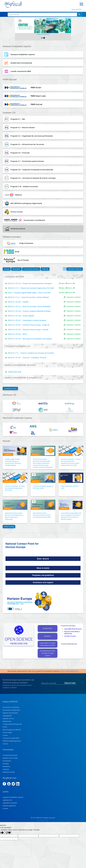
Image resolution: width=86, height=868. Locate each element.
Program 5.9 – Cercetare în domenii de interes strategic (30, 178)
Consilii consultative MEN (21, 71)
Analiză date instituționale (21, 63)
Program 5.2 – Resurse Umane (19, 128)
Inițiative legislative (9, 806)
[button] (16, 29)
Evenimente (7, 761)
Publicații (45, 269)
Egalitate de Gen (8, 718)
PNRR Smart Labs (38, 96)
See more (43, 559)
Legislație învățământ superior (13, 797)
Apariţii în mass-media (10, 758)
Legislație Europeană (10, 803)
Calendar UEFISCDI (75, 269)
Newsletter (16, 269)
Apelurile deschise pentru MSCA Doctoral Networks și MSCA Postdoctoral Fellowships (14, 516)
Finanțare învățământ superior (23, 54)
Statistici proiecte (15, 229)
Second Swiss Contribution (24, 220)
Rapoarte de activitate (10, 713)
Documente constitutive (11, 707)
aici (76, 644)
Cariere (5, 735)
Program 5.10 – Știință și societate (21, 187)
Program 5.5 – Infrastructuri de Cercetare (24, 144)
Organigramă (7, 716)
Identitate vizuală (9, 772)
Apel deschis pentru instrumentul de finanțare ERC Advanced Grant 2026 (42, 515)
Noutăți (7, 269)
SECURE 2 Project (70, 636)
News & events (43, 568)
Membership (7, 721)
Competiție (8, 454)
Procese (5, 808)
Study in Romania (18, 243)
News (62, 481)
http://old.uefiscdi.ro (69, 671)
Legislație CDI (7, 800)
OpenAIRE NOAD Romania (73, 629)
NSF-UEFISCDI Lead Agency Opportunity (26, 203)
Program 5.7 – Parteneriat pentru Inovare (24, 161)
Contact (5, 744)
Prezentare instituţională (11, 710)
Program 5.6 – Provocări (17, 153)
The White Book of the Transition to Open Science (47, 653)
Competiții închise (10, 388)
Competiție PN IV (66, 454)
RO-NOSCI (47, 636)
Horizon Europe (17, 212)
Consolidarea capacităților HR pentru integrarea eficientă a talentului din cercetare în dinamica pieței (71, 516)
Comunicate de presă (31, 269)
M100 (11, 252)
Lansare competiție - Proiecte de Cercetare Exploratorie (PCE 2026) (15, 488)
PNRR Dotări (36, 88)
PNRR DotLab (36, 104)
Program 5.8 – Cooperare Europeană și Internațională (28, 170)
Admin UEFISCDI (76, 9)
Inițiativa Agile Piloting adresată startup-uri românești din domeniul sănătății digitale (13, 462)
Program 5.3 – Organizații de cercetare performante (28, 136)
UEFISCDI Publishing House (12, 741)
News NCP (35, 454)
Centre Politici (7, 732)
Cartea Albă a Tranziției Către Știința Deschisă (48, 644)
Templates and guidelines (43, 575)
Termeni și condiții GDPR (11, 738)
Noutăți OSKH (47, 628)
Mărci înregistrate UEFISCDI (12, 730)
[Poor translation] (8, 833)
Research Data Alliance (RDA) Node (72, 632)
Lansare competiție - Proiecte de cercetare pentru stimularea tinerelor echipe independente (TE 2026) (71, 462)
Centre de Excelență (43, 34)
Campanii (6, 769)
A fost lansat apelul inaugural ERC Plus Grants (43, 487)
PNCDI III (13, 195)
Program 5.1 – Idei (14, 119)
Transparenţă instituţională (12, 724)
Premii (5, 727)
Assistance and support (43, 582)
